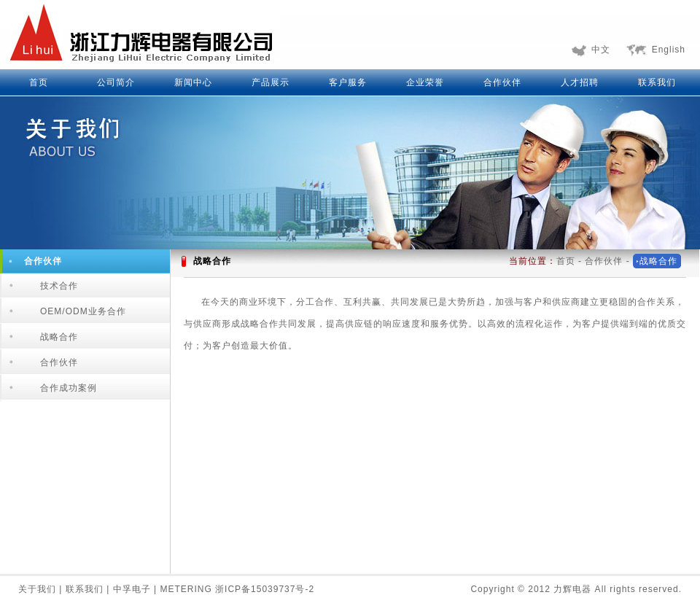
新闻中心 (193, 82)
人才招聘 (580, 82)
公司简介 (116, 82)
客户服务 (348, 82)
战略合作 (59, 337)
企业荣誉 (425, 82)
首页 (39, 82)
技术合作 (59, 286)
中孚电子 (133, 589)
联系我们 (657, 82)
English (669, 50)
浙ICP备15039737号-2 (265, 589)
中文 (601, 50)
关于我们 (39, 589)
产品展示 (271, 82)
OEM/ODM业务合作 (83, 311)
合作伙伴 (502, 82)
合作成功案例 (69, 388)
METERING (187, 589)
